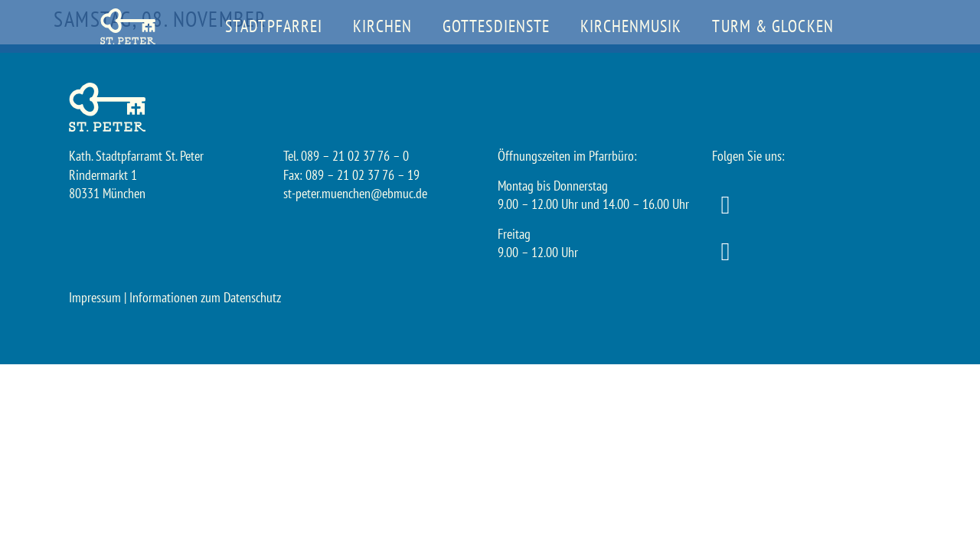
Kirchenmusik (631, 26)
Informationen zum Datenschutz (205, 297)
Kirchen (382, 26)
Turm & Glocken (773, 26)
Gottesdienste (496, 26)
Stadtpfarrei (274, 26)
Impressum (95, 297)
